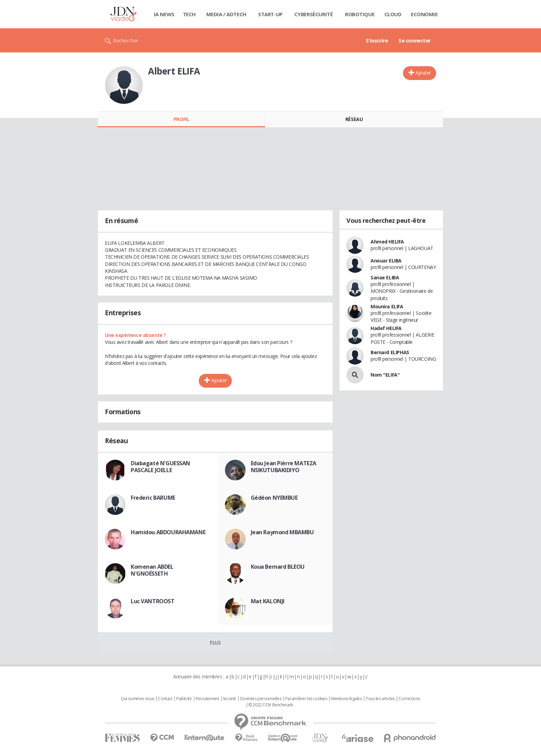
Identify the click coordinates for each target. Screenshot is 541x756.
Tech (189, 14)
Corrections (409, 699)
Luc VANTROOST (153, 601)
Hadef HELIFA (386, 328)
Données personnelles (261, 699)
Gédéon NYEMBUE (274, 498)
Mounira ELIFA (387, 306)
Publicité (184, 699)
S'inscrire (377, 40)
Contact (165, 699)
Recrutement (207, 699)
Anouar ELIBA (386, 261)
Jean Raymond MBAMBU (282, 532)
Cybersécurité (314, 14)
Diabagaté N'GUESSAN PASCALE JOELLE (160, 467)
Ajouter (423, 73)
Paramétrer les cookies (306, 699)
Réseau (354, 119)
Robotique (360, 14)
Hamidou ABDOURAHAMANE (168, 532)
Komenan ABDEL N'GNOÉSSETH (152, 570)
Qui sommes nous (137, 699)
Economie (424, 14)
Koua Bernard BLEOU (278, 567)
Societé (229, 699)
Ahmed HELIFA (387, 242)
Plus (215, 642)
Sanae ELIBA (385, 277)
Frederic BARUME (153, 498)
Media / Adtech (226, 14)
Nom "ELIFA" (385, 375)
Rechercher (126, 40)
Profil (181, 119)
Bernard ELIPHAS (390, 352)
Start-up (270, 14)
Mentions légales (346, 699)
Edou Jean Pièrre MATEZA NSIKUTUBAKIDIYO (284, 467)
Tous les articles (380, 699)
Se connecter (415, 40)
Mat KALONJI (268, 601)
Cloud (393, 14)
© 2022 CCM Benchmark (271, 705)
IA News (164, 14)
